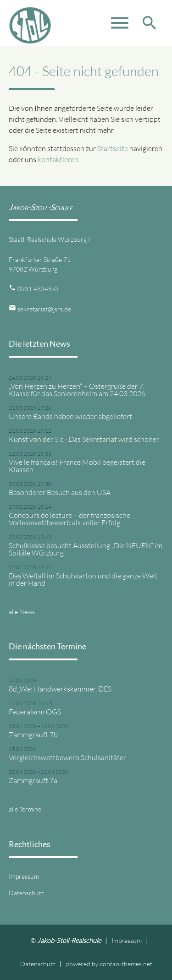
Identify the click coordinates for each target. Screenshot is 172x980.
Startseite (113, 148)
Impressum (24, 876)
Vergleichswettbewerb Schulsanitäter (67, 757)
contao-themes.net (126, 964)
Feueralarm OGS (35, 712)
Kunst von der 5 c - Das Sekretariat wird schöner (84, 439)
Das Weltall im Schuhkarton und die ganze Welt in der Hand (83, 579)
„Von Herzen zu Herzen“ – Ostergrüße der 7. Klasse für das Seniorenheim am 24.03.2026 (77, 390)
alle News (22, 612)
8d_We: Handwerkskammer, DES (60, 689)
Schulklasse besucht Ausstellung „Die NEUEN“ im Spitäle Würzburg (86, 549)
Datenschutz (26, 893)
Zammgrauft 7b (33, 735)
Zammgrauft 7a (33, 780)
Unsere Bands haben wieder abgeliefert (70, 416)
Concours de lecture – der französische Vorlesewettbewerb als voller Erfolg (69, 519)
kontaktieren (58, 159)
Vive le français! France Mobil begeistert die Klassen (77, 466)
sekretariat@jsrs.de (44, 309)
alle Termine (25, 809)
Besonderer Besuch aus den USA (60, 492)
